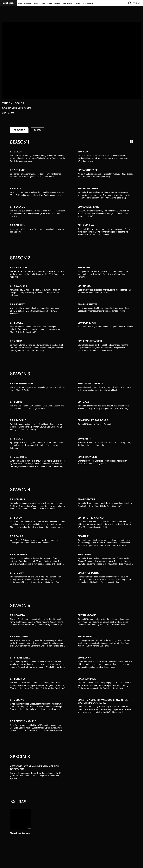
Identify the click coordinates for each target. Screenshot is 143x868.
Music (43, 3)
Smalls (50, 3)
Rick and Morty (88, 3)
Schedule (57, 3)
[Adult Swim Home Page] (8, 3)
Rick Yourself (67, 3)
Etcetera (78, 3)
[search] (139, 3)
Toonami (36, 3)
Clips (37, 130)
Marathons (28, 3)
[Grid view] (131, 141)
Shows (20, 3)
